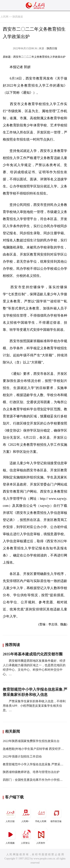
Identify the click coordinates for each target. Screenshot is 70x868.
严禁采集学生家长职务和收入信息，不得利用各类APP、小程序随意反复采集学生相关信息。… (34, 706)
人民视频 (10, 836)
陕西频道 (18, 17)
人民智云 (26, 836)
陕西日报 (52, 48)
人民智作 (41, 836)
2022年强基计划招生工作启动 (22, 756)
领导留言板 (56, 815)
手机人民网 (41, 815)
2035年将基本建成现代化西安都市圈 (33, 654)
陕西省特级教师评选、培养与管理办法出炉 (31, 772)
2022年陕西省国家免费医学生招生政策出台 (31, 741)
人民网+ (26, 815)
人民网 (4, 17)
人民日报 (10, 815)
